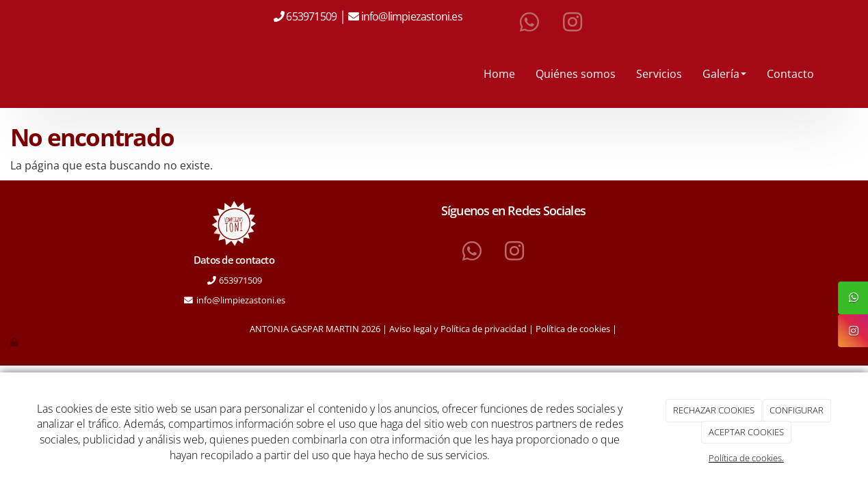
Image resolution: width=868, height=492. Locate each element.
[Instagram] (573, 23)
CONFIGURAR (797, 410)
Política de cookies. (746, 458)
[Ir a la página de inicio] (31, 74)
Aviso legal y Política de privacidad (458, 329)
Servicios (659, 74)
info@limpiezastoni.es (413, 16)
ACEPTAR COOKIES (746, 432)
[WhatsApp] (529, 23)
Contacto (790, 74)
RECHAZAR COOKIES (714, 410)
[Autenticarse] (15, 342)
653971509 (310, 16)
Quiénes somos (576, 74)
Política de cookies (573, 329)
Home (499, 74)
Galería (724, 74)
